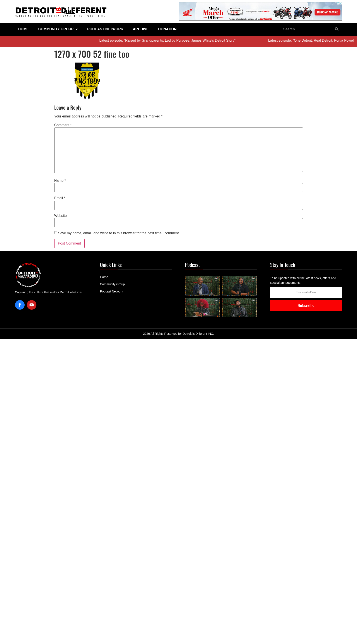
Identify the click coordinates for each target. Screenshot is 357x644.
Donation (167, 29)
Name (60, 181)
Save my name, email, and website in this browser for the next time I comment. (119, 233)
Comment (63, 125)
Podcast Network (105, 29)
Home (24, 29)
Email (60, 198)
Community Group (58, 29)
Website (61, 216)
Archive (141, 29)
